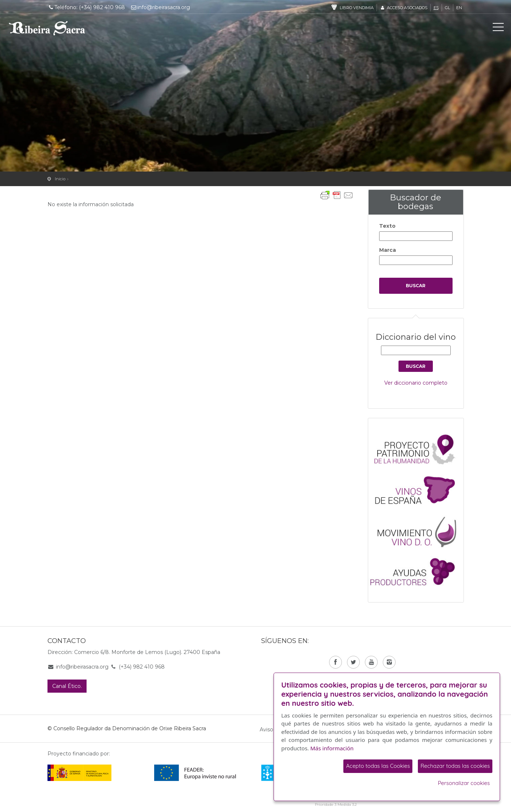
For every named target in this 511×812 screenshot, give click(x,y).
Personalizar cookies (464, 783)
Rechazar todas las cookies (455, 766)
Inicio (60, 179)
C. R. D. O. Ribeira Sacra (47, 28)
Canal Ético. (67, 686)
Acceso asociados (403, 8)
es (436, 8)
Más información (332, 748)
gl (447, 8)
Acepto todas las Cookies (378, 766)
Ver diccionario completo (416, 383)
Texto (387, 226)
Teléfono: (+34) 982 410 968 (86, 7)
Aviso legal (273, 730)
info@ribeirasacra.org (160, 7)
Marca (388, 250)
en (459, 8)
